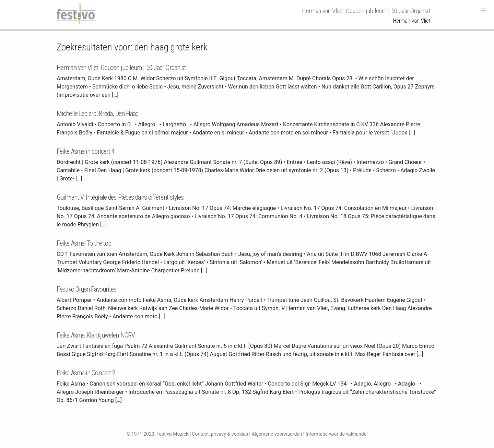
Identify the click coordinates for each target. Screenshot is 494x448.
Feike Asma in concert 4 (86, 151)
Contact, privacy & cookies (220, 434)
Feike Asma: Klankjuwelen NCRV (96, 335)
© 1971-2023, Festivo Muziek (157, 434)
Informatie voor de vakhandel (337, 434)
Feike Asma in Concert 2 (86, 373)
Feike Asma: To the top (84, 243)
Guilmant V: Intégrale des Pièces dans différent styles (120, 197)
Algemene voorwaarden (277, 434)
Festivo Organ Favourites (86, 289)
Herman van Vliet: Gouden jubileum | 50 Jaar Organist (121, 68)
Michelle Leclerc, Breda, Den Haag (97, 114)
